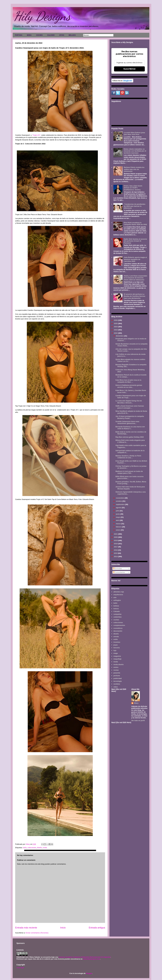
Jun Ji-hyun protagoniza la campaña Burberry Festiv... (130, 417)
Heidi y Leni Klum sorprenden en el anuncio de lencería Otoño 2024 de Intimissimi (135, 278)
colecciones (32, 848)
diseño (39, 848)
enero (118, 530)
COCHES (39, 35)
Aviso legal (20, 968)
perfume (117, 676)
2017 (116, 547)
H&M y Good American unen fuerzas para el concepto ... (130, 407)
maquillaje (117, 659)
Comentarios (119, 572)
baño (25, 848)
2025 (116, 323)
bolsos (116, 609)
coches (116, 620)
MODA (29, 35)
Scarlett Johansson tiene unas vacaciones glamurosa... (127, 422)
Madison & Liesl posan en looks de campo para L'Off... (129, 472)
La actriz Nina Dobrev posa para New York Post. (134, 134)
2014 (116, 557)
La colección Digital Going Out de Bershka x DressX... (129, 402)
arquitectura (118, 595)
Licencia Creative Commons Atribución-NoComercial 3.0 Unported (85, 957)
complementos (119, 625)
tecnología (118, 681)
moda (45, 848)
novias (116, 670)
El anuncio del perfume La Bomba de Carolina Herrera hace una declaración (134, 296)
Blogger (89, 973)
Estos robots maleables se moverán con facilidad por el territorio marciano (135, 151)
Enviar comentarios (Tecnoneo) (37, 933)
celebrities (117, 617)
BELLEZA (72, 35)
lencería (117, 648)
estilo (116, 639)
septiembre (121, 504)
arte (115, 597)
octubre (119, 501)
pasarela (117, 673)
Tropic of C (37, 135)
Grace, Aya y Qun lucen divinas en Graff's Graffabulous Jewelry (133, 188)
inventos (117, 642)
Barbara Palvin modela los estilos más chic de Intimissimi (134, 169)
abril (118, 520)
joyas (115, 645)
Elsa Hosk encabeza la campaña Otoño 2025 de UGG (135, 224)
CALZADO (51, 35)
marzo (119, 524)
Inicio (63, 928)
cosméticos (118, 628)
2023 (116, 330)
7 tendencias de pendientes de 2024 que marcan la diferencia (135, 206)
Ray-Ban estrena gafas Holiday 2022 (130, 437)
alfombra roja (119, 592)
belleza (116, 606)
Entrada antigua (97, 928)
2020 (116, 537)
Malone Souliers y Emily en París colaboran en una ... (128, 457)
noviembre (120, 498)
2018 (116, 544)
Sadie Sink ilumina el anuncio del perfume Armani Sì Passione (135, 241)
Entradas (117, 569)
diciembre (120, 336)
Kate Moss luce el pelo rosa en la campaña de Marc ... (128, 381)
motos (116, 667)
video (116, 687)
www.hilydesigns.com (91, 959)
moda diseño (118, 664)
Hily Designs (42, 16)
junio (118, 514)
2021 (116, 534)
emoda (116, 637)
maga (116, 653)
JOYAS (62, 35)
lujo (115, 650)
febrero (119, 527)
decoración (118, 631)
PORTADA (19, 35)
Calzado (117, 611)
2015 (116, 553)
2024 (116, 327)
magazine (117, 656)
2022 (116, 333)
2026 (116, 320)
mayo (118, 517)
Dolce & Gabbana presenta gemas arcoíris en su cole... (129, 386)
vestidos (117, 684)
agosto (119, 508)
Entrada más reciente (26, 928)
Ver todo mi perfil (138, 720)
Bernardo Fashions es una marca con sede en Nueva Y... (130, 428)
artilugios (117, 600)
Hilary (136, 703)
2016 (116, 550)
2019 (116, 540)
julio (118, 511)
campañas (117, 614)
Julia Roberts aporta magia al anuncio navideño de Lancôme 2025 (135, 259)
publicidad (118, 678)
